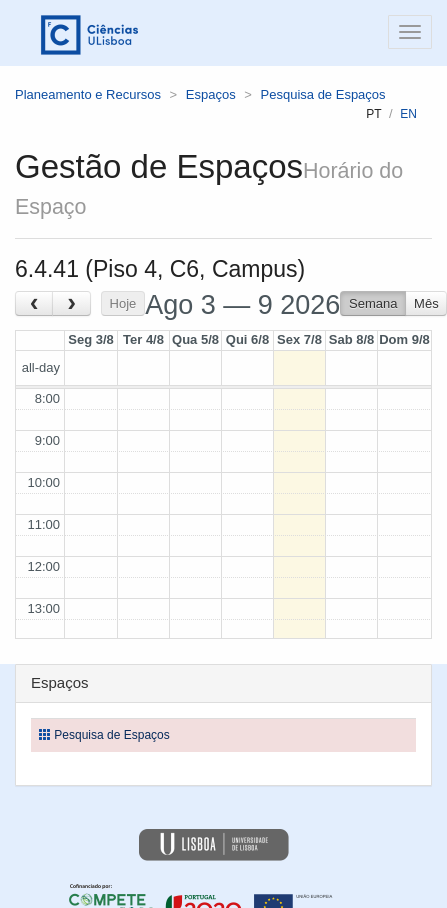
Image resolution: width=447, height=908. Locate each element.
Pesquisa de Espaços (323, 94)
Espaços (211, 94)
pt (373, 114)
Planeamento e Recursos (88, 94)
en (408, 114)
